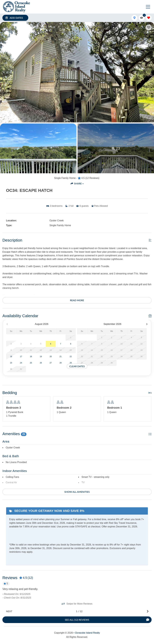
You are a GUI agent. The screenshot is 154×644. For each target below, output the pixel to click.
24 (21, 363)
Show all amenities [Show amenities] (77, 492)
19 (41, 357)
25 (31, 363)
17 (21, 357)
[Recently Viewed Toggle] (142, 18)
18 (31, 357)
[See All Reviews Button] (77, 620)
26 (41, 363)
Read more (77, 300)
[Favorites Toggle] (149, 18)
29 (71, 363)
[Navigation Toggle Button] (148, 7)
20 (51, 357)
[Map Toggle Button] (134, 18)
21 (61, 357)
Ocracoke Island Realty (87, 633)
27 (51, 363)
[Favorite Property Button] (149, 27)
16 (11, 357)
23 (11, 363)
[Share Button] (77, 184)
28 (61, 363)
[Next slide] (77, 611)
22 (71, 357)
